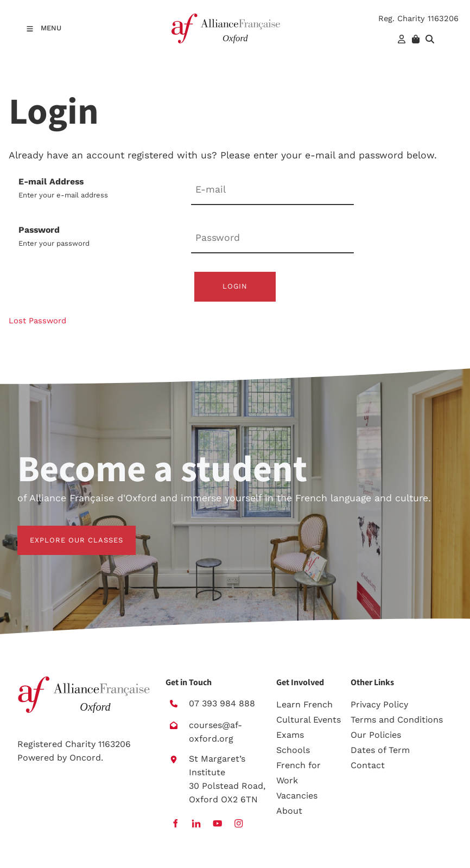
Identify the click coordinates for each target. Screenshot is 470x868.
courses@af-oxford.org (215, 732)
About (289, 811)
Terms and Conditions (397, 720)
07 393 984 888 (222, 703)
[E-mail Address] (272, 190)
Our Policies (376, 735)
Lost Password (37, 321)
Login (235, 286)
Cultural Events (309, 720)
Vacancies (297, 796)
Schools (293, 750)
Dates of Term (380, 750)
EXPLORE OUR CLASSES (64, 532)
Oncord (85, 758)
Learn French (304, 704)
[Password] (272, 238)
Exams (290, 735)
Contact (368, 765)
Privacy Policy (379, 704)
